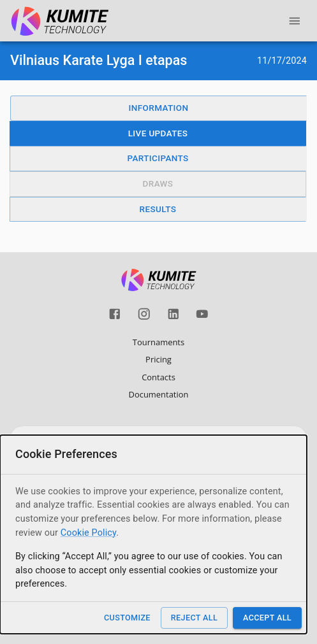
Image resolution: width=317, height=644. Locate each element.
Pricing (158, 359)
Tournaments (158, 342)
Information (159, 108)
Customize (127, 618)
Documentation (159, 394)
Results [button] (158, 209)
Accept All (267, 618)
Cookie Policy (88, 533)
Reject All (194, 618)
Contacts (158, 377)
